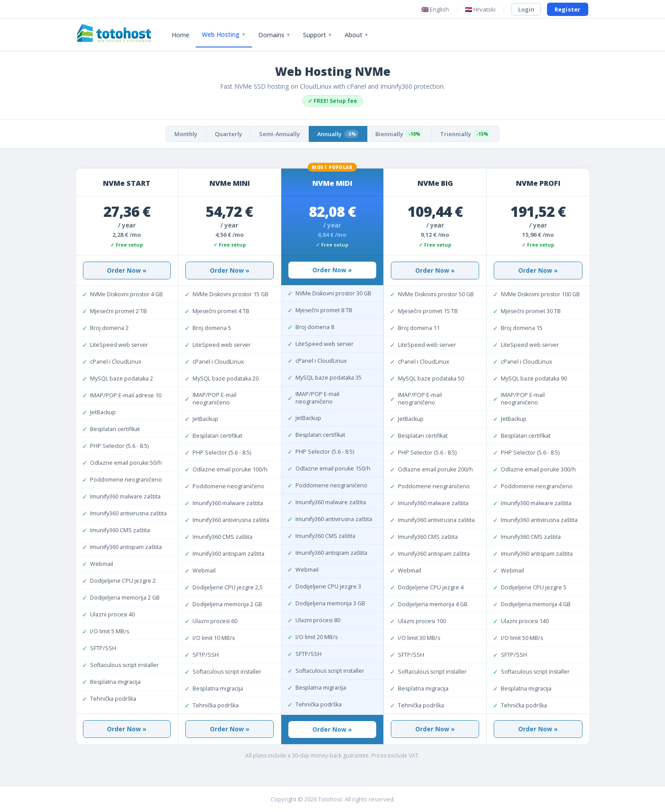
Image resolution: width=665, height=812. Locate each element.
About (357, 35)
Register (568, 9)
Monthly (183, 134)
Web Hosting (224, 34)
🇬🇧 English (435, 9)
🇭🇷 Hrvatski (480, 9)
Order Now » (127, 271)
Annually (338, 134)
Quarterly (226, 134)
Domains (274, 35)
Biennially (401, 134)
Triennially (468, 134)
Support (318, 35)
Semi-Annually (279, 134)
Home (181, 35)
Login (526, 9)
